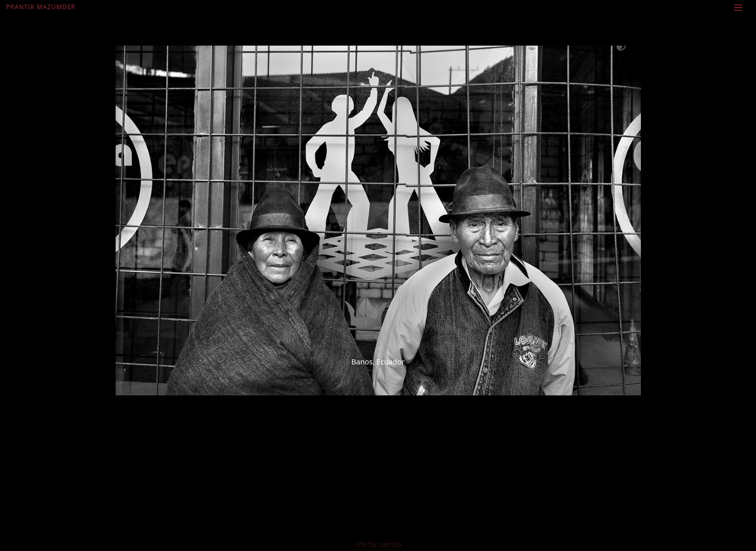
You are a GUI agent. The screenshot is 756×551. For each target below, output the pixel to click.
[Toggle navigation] (738, 7)
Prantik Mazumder (41, 7)
